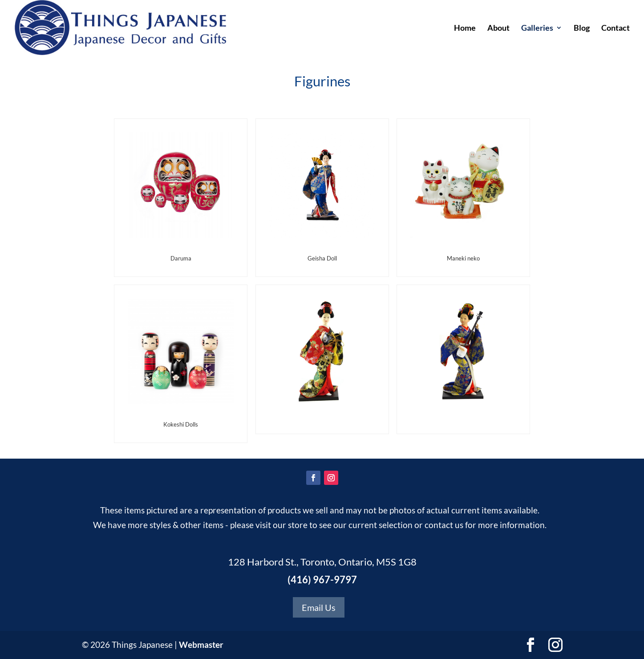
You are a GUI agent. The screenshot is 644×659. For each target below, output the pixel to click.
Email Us (319, 607)
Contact (616, 28)
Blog (582, 28)
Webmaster (201, 645)
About (498, 28)
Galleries (537, 28)
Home (465, 28)
